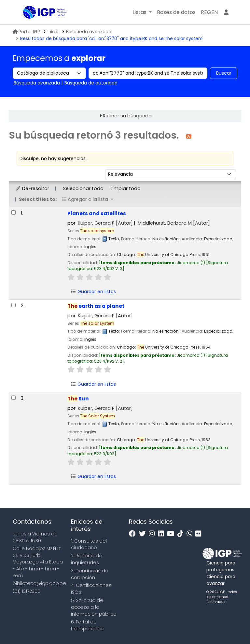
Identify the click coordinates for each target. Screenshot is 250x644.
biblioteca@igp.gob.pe (39, 583)
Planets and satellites (97, 213)
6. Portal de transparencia (88, 625)
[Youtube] (172, 534)
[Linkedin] (162, 534)
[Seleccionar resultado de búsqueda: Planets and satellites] (14, 212)
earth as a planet (96, 306)
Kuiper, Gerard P (105, 223)
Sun (78, 399)
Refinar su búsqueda (127, 116)
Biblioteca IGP (39, 25)
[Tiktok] (182, 534)
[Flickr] (200, 534)
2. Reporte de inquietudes (87, 559)
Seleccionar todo (83, 188)
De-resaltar (32, 188)
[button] (142, 12)
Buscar (224, 73)
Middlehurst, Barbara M (174, 223)
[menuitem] (209, 12)
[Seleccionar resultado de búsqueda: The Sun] (14, 398)
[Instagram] (153, 534)
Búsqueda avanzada (89, 32)
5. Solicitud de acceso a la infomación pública (94, 607)
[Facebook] (134, 534)
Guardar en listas (93, 292)
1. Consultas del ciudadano (89, 544)
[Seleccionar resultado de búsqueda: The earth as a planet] (14, 305)
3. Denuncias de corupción (90, 574)
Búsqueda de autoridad (91, 83)
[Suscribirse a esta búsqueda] (189, 136)
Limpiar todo (126, 188)
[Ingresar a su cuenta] (226, 12)
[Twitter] (144, 534)
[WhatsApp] (191, 534)
